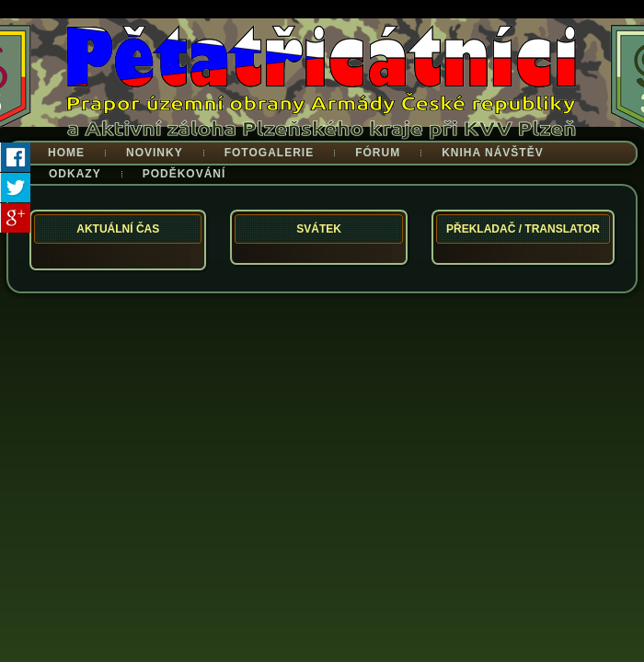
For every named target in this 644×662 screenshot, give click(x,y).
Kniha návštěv (493, 153)
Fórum (378, 153)
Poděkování (184, 174)
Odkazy (75, 174)
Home (66, 153)
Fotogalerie (269, 153)
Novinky (155, 153)
